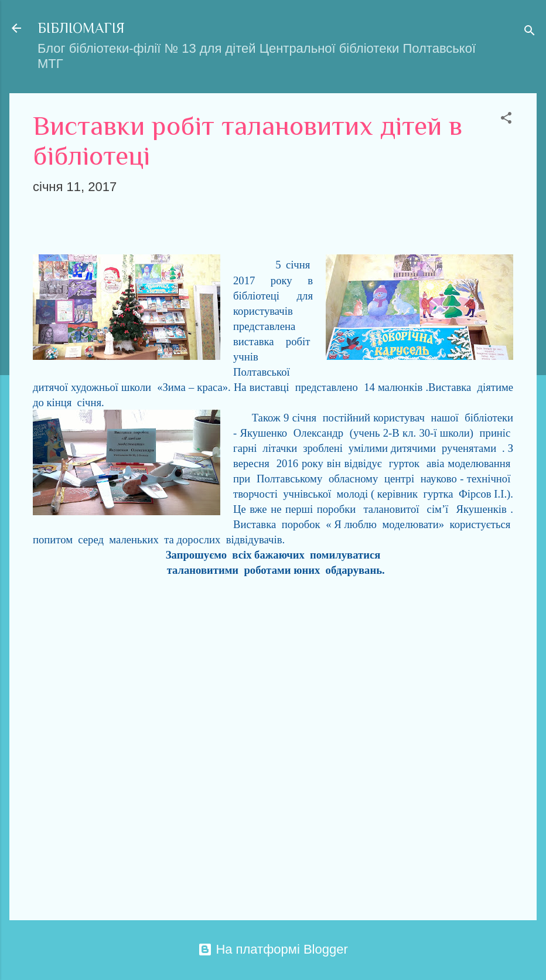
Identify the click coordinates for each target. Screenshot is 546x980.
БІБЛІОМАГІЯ (81, 28)
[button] (506, 119)
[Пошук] (530, 32)
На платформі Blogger (273, 949)
